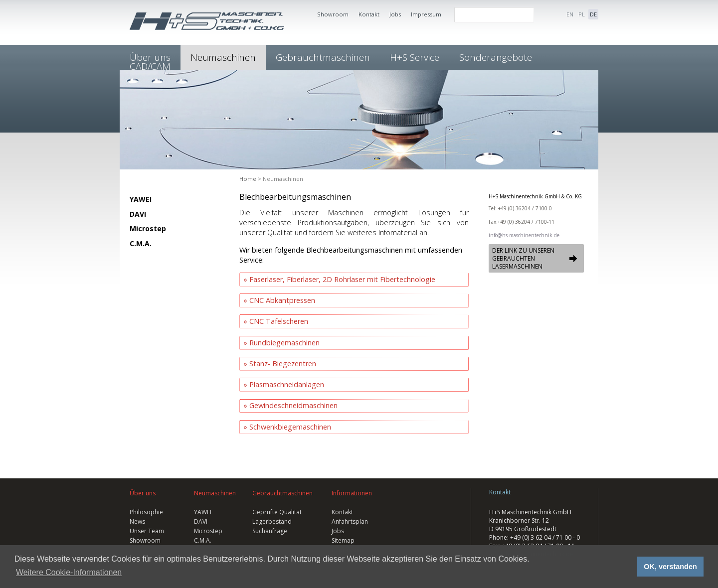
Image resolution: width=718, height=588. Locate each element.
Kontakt (369, 14)
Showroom (333, 14)
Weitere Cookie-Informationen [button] (69, 572)
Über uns (143, 493)
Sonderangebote (496, 57)
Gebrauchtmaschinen (323, 57)
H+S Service (415, 57)
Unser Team (147, 531)
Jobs (395, 14)
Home (248, 179)
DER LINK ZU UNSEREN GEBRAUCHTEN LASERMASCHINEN (523, 258)
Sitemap (343, 540)
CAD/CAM (150, 66)
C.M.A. (141, 243)
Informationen (352, 493)
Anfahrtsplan (350, 521)
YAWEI (141, 199)
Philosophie (146, 512)
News (137, 521)
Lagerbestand (272, 521)
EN (570, 14)
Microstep (148, 228)
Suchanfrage (270, 531)
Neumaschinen (223, 57)
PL (582, 14)
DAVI (138, 214)
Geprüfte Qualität (277, 512)
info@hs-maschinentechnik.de (524, 235)
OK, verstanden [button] (670, 567)
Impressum (426, 14)
